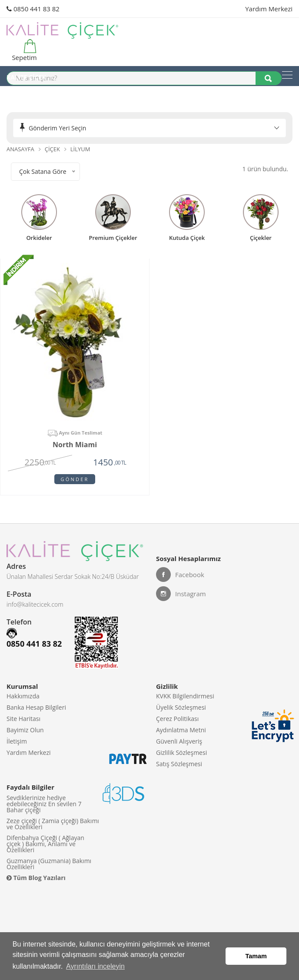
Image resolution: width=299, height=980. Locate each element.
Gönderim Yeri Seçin (57, 128)
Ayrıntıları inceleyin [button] (95, 966)
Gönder (75, 479)
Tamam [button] (256, 956)
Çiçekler (261, 238)
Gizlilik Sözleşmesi (181, 752)
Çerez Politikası (177, 719)
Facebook (180, 575)
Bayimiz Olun (25, 730)
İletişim (17, 741)
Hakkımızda (23, 696)
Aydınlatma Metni (181, 730)
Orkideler (39, 238)
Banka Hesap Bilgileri (36, 707)
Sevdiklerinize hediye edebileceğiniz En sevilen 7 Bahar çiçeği (44, 804)
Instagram (181, 594)
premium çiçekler (113, 238)
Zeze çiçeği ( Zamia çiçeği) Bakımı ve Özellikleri (53, 824)
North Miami (75, 445)
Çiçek (52, 149)
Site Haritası (23, 719)
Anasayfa (20, 149)
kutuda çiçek (187, 238)
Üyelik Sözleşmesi (181, 707)
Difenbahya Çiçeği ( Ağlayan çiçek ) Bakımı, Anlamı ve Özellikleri (45, 844)
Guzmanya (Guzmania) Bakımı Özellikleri (49, 864)
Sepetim (23, 50)
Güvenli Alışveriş (179, 741)
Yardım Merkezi (269, 9)
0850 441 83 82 (33, 9)
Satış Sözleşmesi (179, 764)
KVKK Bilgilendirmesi (185, 696)
